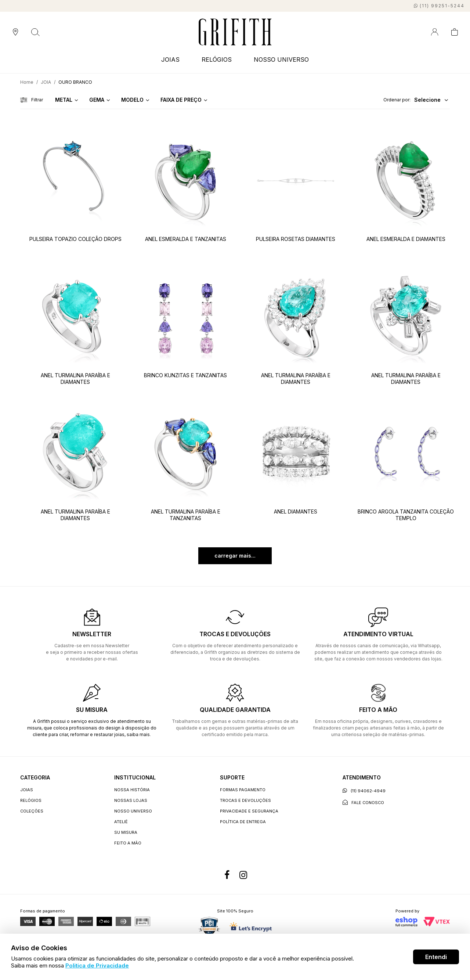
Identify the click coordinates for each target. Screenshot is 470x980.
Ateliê (121, 822)
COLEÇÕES (32, 811)
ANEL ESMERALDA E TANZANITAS (186, 239)
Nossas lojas (131, 800)
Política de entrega (243, 822)
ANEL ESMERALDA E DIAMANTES (406, 239)
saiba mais (138, 734)
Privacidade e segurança (249, 811)
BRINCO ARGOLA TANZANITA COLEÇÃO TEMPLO (406, 515)
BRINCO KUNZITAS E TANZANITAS (185, 375)
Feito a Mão (128, 843)
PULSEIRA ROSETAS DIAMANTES (296, 239)
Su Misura (126, 832)
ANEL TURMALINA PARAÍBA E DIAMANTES (75, 379)
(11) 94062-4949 (364, 791)
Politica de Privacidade (97, 965)
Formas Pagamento (243, 790)
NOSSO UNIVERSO (281, 60)
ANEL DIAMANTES (296, 511)
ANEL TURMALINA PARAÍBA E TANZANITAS (186, 515)
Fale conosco (363, 802)
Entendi (436, 957)
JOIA (46, 82)
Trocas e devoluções (245, 800)
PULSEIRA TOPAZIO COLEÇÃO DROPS (75, 239)
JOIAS (170, 60)
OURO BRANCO (75, 82)
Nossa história (132, 790)
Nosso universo (133, 811)
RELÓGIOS (217, 60)
